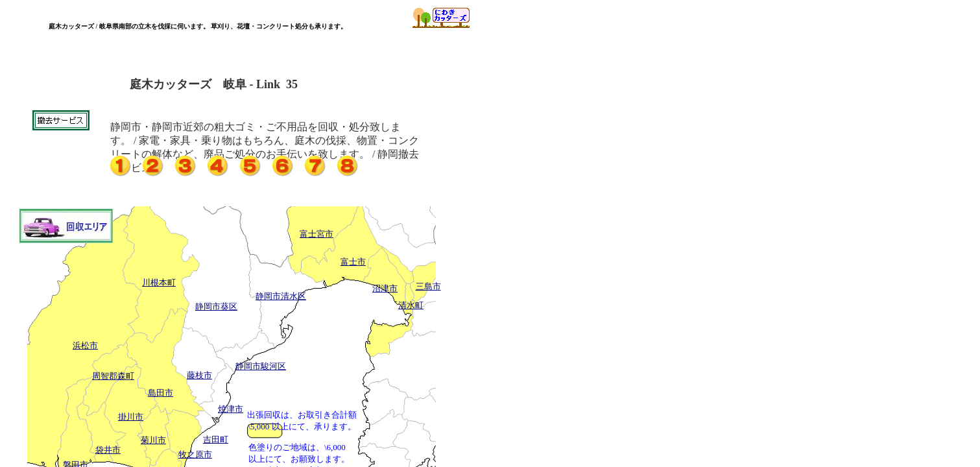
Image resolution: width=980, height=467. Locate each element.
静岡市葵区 (216, 306)
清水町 (411, 305)
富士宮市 (317, 234)
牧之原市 (195, 454)
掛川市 (131, 417)
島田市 (161, 393)
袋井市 (108, 450)
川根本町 (159, 282)
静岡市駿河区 (261, 366)
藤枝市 (199, 375)
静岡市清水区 (281, 296)
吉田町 (216, 439)
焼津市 (231, 409)
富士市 (353, 262)
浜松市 (85, 345)
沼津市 (385, 288)
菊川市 (153, 440)
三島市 (428, 286)
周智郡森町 (113, 376)
